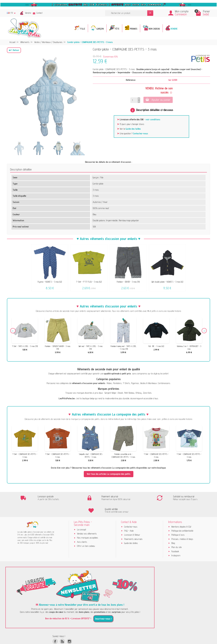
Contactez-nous (140, 133)
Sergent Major (110, 393)
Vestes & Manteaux (148, 383)
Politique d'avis (178, 523)
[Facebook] (55, 629)
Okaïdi (120, 393)
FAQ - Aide (129, 519)
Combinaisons (164, 383)
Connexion (181, 14)
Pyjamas (135, 383)
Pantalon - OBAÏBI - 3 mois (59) (128, 282)
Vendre (28, 13)
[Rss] (62, 629)
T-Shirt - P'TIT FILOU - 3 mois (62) (89, 282)
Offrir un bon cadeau (86, 534)
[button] (14, 50)
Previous (13, 331)
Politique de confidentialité (182, 519)
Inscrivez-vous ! (103, 606)
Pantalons (117, 383)
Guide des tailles (133, 129)
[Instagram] (69, 629)
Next (204, 331)
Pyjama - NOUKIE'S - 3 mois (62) (50, 282)
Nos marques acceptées (87, 526)
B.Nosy (139, 393)
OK (150, 13)
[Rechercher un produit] (126, 13)
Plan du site (176, 535)
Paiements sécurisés (133, 527)
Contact (38, 13)
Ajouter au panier (158, 100)
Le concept (82, 517)
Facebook (175, 539)
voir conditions (153, 119)
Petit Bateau (129, 393)
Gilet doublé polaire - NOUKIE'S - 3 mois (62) (167, 282)
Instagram (176, 543)
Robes (109, 383)
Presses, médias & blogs (182, 527)
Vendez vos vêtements (87, 521)
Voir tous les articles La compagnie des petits (109, 474)
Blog (173, 531)
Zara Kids (147, 393)
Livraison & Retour (132, 523)
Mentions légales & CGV (181, 514)
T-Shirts (126, 383)
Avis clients (82, 530)
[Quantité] (134, 100)
